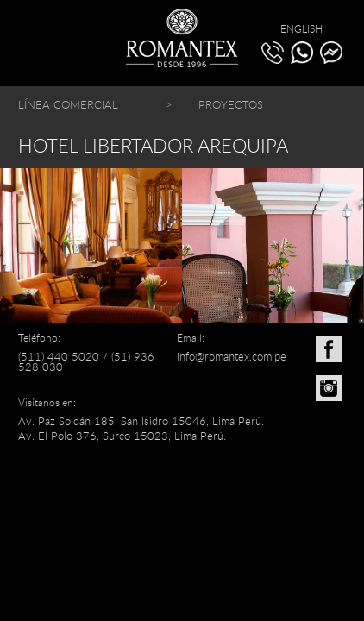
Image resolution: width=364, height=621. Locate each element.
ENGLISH (301, 28)
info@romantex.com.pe (232, 356)
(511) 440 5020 (59, 356)
